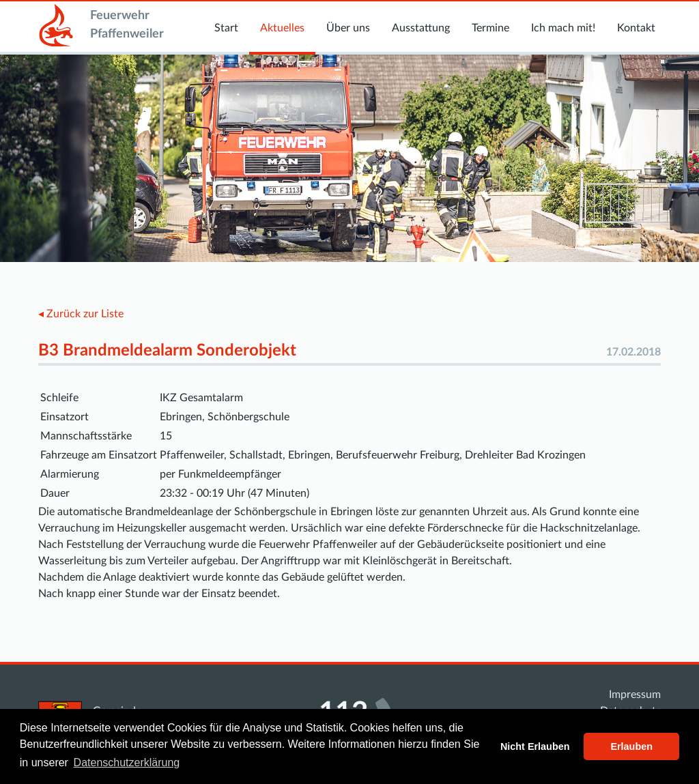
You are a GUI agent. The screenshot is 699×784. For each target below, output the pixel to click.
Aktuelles (282, 28)
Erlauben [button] (631, 746)
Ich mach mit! (563, 28)
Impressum (635, 695)
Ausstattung (421, 28)
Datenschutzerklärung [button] (127, 763)
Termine (490, 28)
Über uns (348, 28)
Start (226, 28)
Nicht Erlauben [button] (535, 746)
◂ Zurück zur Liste (81, 314)
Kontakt (636, 28)
